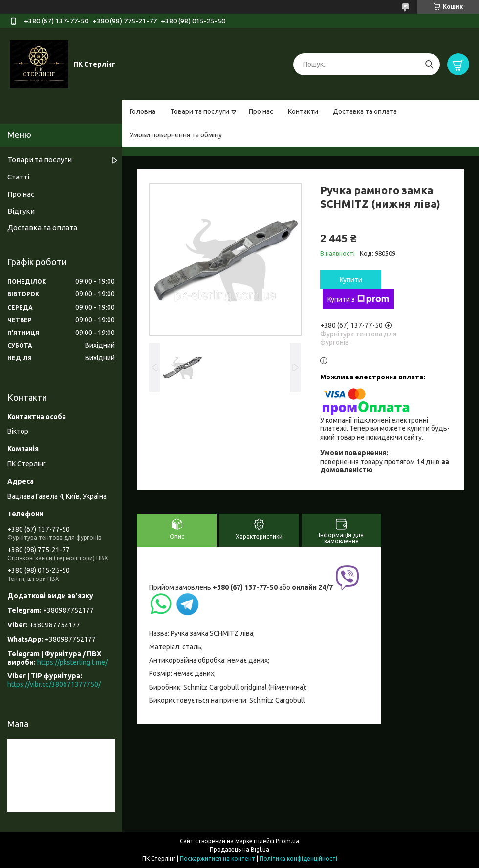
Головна (142, 111)
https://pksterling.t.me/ (72, 662)
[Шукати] (429, 64)
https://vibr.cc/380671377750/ (54, 684)
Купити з (358, 299)
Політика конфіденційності (298, 858)
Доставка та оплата (365, 111)
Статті (18, 177)
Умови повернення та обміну (176, 135)
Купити (351, 280)
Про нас (261, 111)
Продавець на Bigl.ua (239, 850)
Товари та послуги (200, 111)
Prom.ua (287, 841)
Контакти (303, 111)
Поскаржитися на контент (218, 858)
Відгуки (21, 211)
